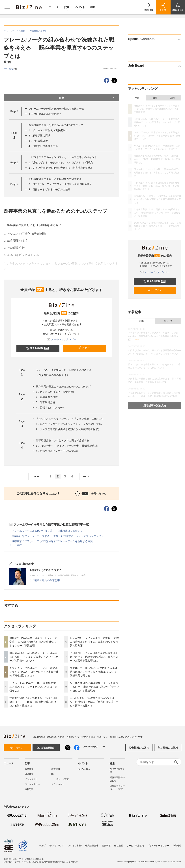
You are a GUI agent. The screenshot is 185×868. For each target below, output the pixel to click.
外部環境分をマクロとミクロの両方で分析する (55, 179)
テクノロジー (58, 784)
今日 (137, 98)
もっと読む (16, 545)
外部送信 (177, 846)
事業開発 (29, 769)
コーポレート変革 (60, 779)
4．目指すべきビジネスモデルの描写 (50, 189)
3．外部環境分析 (38, 141)
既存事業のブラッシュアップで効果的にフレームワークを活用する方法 (52, 541)
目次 (87, 98)
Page (14, 111)
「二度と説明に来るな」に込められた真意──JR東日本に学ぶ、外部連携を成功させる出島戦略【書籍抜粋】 (154, 336)
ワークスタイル (32, 784)
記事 (67, 7)
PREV (35, 476)
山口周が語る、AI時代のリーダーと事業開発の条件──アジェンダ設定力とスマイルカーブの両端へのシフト (34, 657)
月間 (172, 98)
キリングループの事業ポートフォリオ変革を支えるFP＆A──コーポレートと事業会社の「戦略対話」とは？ (34, 672)
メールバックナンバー (61, 339)
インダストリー (32, 779)
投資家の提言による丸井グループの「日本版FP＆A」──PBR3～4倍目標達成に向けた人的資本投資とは (33, 702)
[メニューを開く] (7, 7)
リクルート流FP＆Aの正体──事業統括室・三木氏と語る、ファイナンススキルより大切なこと (34, 687)
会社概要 (119, 846)
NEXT (88, 476)
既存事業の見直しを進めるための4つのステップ (56, 125)
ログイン (84, 348)
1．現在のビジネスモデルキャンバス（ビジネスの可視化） (62, 162)
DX (53, 774)
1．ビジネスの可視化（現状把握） (48, 130)
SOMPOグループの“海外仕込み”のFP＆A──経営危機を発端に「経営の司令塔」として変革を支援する (94, 702)
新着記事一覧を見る (155, 406)
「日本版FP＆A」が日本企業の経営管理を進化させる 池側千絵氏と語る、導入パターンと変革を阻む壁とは (94, 657)
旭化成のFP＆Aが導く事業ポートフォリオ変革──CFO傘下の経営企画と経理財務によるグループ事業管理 (33, 642)
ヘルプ (42, 846)
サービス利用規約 (135, 846)
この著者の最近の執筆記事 (45, 580)
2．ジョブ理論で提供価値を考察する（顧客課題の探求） (61, 168)
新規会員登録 (37, 348)
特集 (93, 7)
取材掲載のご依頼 (168, 748)
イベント (80, 7)
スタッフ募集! (75, 846)
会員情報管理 (92, 846)
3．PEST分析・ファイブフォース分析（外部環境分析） (60, 184)
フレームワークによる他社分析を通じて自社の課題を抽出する (47, 531)
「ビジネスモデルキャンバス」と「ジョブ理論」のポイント (63, 157)
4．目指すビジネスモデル (43, 146)
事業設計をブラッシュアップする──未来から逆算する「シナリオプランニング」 (58, 536)
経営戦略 (56, 769)
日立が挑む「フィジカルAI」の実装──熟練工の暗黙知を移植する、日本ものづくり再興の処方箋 (94, 642)
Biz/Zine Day (84, 769)
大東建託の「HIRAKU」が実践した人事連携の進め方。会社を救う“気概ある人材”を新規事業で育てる (94, 672)
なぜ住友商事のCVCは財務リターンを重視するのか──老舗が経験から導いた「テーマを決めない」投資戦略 (94, 687)
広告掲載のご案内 (139, 748)
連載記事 (29, 789)
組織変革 (29, 774)
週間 (155, 98)
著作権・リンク (57, 846)
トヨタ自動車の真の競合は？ (45, 114)
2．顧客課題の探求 (39, 136)
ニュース (54, 7)
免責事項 (106, 846)
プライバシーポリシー (158, 846)
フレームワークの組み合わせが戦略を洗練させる (56, 109)
